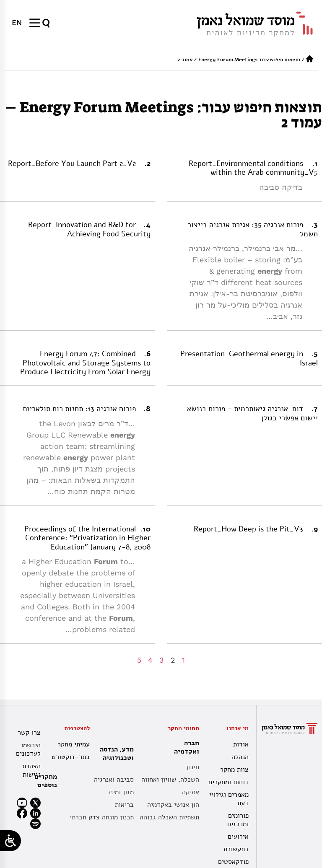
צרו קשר (29, 733)
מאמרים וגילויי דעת (229, 799)
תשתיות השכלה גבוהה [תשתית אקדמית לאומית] (169, 817)
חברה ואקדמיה (184, 747)
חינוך (192, 767)
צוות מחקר (234, 770)
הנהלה (240, 757)
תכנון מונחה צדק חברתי (102, 817)
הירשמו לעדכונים (28, 749)
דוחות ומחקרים (229, 782)
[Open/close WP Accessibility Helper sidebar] (10, 841)
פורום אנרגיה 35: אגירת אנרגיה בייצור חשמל (253, 229)
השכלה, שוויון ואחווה (170, 780)
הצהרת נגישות (31, 770)
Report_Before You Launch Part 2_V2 (72, 163)
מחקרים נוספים (46, 781)
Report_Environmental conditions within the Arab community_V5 (253, 168)
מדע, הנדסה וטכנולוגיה (115, 754)
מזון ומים (121, 792)
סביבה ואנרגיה (114, 780)
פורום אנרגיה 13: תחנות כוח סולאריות (79, 409)
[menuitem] (17, 23)
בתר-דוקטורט (71, 757)
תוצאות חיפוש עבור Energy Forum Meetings (249, 60)
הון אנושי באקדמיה (173, 805)
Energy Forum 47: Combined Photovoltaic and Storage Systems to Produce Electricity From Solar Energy (85, 363)
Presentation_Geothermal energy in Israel (249, 358)
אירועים (238, 837)
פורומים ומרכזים (238, 820)
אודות (241, 744)
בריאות (124, 805)
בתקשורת (236, 849)
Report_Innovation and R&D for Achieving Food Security (89, 229)
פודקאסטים (233, 862)
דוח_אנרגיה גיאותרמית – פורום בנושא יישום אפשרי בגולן (252, 413)
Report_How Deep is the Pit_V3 (248, 529)
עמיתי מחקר (74, 744)
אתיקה (191, 792)
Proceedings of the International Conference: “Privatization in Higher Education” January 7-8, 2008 (87, 538)
